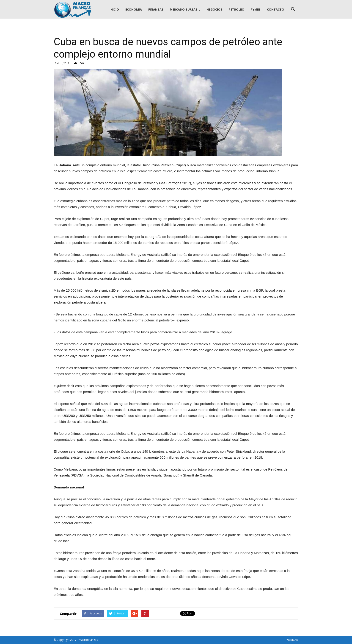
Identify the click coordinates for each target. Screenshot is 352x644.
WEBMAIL (292, 640)
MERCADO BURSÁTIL (185, 9)
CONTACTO (276, 9)
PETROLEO (236, 9)
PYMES (256, 9)
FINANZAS (156, 9)
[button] (293, 9)
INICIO (114, 9)
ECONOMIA (134, 9)
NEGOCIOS (214, 9)
